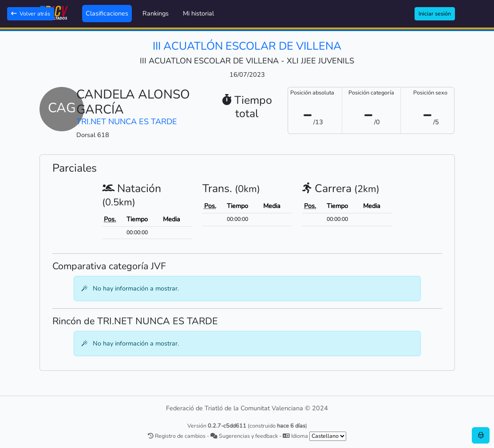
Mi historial (198, 13)
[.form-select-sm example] (328, 436)
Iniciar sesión (435, 14)
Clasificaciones (107, 13)
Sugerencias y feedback (244, 436)
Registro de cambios (177, 436)
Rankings (156, 13)
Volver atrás (31, 14)
